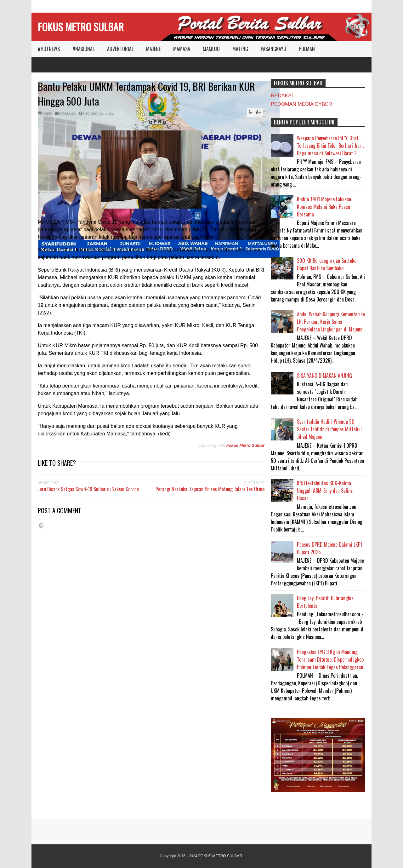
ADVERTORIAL (120, 49)
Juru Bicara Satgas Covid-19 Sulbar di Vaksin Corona (88, 489)
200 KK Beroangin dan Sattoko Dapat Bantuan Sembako (327, 264)
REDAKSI (282, 96)
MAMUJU (211, 49)
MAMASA (182, 49)
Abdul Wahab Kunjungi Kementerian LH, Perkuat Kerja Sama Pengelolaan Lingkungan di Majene (331, 322)
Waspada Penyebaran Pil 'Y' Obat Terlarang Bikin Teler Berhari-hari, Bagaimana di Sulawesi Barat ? (330, 146)
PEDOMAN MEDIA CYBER (301, 104)
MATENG (240, 49)
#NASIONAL (83, 49)
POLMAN (307, 49)
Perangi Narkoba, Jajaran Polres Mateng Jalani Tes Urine (210, 489)
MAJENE (153, 49)
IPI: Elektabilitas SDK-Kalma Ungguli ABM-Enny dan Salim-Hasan (325, 491)
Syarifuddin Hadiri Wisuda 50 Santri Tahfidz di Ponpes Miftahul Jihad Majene (329, 429)
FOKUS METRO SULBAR (81, 27)
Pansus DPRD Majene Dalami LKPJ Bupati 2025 (330, 548)
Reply (47, 113)
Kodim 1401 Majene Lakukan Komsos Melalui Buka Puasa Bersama (324, 207)
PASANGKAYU (273, 49)
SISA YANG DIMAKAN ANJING (324, 376)
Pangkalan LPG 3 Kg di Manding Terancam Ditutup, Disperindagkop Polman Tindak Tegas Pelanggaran (330, 659)
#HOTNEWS (49, 49)
